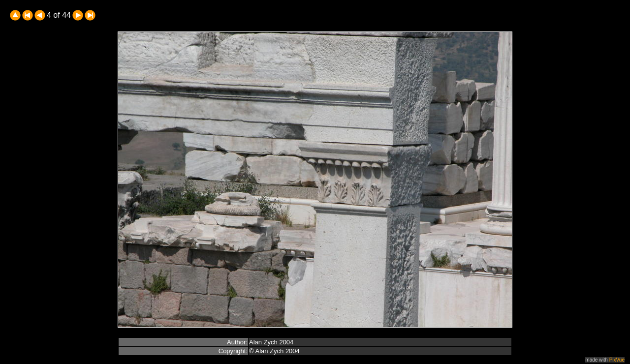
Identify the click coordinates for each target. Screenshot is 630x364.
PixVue (617, 360)
